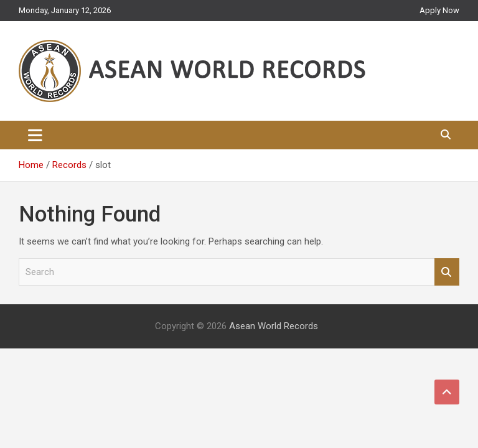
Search (447, 272)
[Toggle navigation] (35, 135)
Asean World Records (274, 326)
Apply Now (439, 10)
